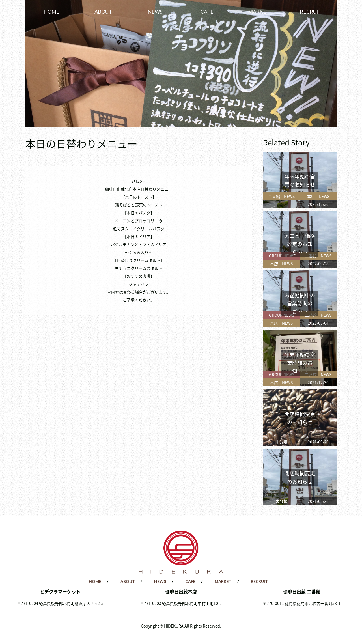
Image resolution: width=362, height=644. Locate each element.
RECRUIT (311, 12)
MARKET (259, 12)
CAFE (207, 12)
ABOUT (103, 12)
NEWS (155, 12)
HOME (51, 12)
